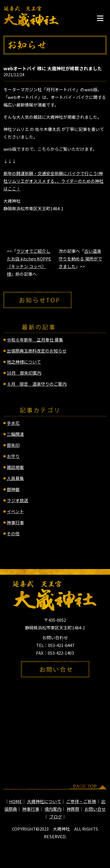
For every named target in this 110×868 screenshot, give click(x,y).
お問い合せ (95, 809)
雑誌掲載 (15, 467)
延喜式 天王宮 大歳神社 (31, 16)
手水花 (13, 423)
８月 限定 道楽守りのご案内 (37, 384)
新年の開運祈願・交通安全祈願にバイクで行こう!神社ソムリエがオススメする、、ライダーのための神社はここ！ (53, 181)
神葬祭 (73, 809)
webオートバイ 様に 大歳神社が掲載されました (53, 68)
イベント (15, 511)
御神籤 (13, 489)
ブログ (56, 817)
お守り (13, 456)
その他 (13, 533)
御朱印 (13, 445)
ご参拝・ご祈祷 (81, 801)
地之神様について (24, 362)
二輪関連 (15, 434)
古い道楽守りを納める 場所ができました (80, 259)
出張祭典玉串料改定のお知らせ (37, 351)
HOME (15, 801)
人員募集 (15, 478)
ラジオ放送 (17, 500)
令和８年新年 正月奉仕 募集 (35, 340)
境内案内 (53, 809)
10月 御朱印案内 (24, 373)
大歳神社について (44, 801)
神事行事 (15, 522)
